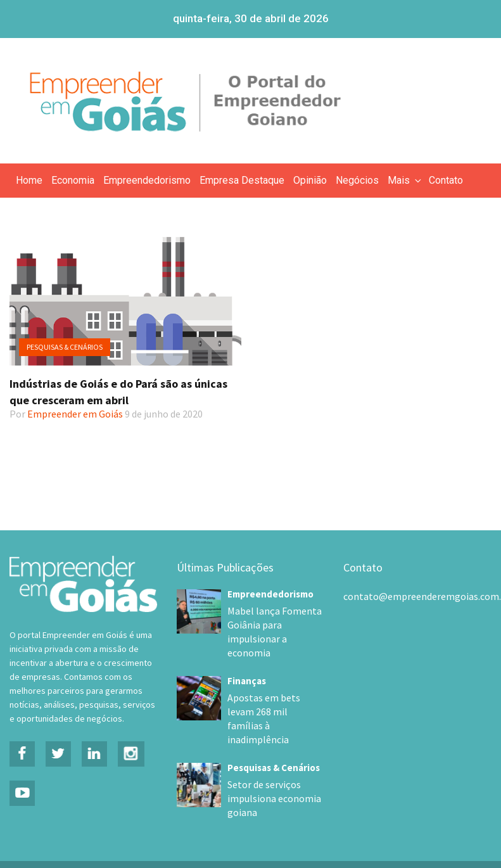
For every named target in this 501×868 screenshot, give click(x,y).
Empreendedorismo (147, 180)
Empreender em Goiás (75, 414)
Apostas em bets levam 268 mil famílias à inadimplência (272, 698)
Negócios (357, 180)
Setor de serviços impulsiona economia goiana (267, 771)
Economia (73, 180)
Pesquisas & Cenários (65, 347)
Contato (446, 180)
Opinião (310, 180)
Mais (405, 180)
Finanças (247, 667)
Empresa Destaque (242, 180)
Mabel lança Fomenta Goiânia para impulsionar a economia (274, 625)
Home (29, 180)
